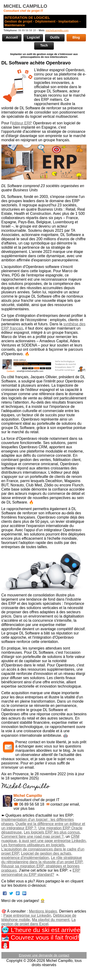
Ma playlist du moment (51, 920)
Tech (44, 45)
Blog (76, 37)
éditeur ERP (22, 123)
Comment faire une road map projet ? (33, 836)
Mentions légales (43, 911)
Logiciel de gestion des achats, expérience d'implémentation (37, 856)
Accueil (12, 37)
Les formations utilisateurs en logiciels (33, 845)
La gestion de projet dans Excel (39, 922)
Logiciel (33, 37)
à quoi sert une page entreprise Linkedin (52, 841)
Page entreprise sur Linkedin (27, 915)
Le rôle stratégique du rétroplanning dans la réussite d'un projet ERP (42, 860)
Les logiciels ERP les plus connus (52, 832)
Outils (55, 37)
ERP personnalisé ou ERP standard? (41, 872)
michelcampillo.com (57, 30)
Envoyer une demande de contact (44, 955)
